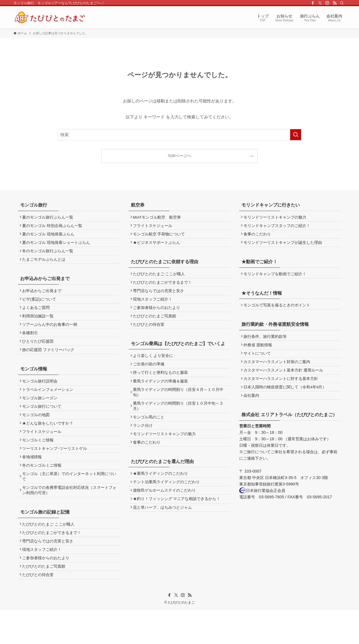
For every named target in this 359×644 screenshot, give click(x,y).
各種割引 (31, 344)
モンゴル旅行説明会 (41, 396)
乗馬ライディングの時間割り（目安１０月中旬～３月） (179, 423)
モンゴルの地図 (37, 433)
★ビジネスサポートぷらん (158, 246)
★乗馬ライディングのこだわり (162, 495)
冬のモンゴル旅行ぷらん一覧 (49, 255)
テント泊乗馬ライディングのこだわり (168, 505)
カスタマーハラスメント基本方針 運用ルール (285, 381)
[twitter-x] (320, 3)
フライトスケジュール (43, 452)
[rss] (335, 3)
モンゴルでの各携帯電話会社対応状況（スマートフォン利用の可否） (69, 517)
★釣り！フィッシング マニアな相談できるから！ (178, 524)
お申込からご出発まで (43, 297)
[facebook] (313, 3)
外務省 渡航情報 (259, 353)
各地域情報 (33, 481)
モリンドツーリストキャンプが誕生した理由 (284, 246)
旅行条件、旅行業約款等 (267, 343)
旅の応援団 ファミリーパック (50, 363)
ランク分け (144, 444)
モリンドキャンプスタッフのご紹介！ (279, 227)
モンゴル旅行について (43, 424)
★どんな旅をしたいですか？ (49, 443)
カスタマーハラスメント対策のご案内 (279, 371)
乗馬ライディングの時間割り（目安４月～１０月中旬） (179, 408)
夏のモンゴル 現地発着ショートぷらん (57, 246)
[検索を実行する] (296, 135)
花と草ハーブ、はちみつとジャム (164, 533)
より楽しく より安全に (155, 367)
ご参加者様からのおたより (47, 590)
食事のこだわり (148, 463)
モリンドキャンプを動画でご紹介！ (277, 279)
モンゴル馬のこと (150, 435)
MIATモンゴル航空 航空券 (158, 218)
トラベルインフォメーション (49, 405)
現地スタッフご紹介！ (43, 580)
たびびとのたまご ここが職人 (50, 552)
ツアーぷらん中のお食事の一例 (51, 335)
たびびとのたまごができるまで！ (53, 561)
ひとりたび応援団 (39, 354)
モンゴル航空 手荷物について (160, 237)
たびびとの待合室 (39, 609)
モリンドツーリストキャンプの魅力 (166, 454)
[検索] (342, 3)
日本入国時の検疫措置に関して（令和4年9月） (286, 400)
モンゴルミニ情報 (39, 462)
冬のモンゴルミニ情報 (43, 490)
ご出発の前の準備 (150, 377)
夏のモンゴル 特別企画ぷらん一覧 (54, 227)
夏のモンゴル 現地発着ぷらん (50, 237)
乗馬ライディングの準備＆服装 (162, 396)
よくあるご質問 (37, 316)
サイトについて (259, 362)
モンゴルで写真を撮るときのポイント (279, 311)
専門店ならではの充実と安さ (49, 571)
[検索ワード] (179, 135)
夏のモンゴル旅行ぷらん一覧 (49, 218)
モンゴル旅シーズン (41, 415)
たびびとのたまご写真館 (45, 599)
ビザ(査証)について (41, 307)
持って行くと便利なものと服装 (162, 386)
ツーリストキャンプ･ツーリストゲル (56, 471)
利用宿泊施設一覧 (39, 326)
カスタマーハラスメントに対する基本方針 (282, 390)
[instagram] (327, 3)
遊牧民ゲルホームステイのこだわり (166, 514)
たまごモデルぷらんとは (45, 265)
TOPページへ (179, 156)
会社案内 (253, 409)
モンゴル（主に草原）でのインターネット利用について (69, 502)
